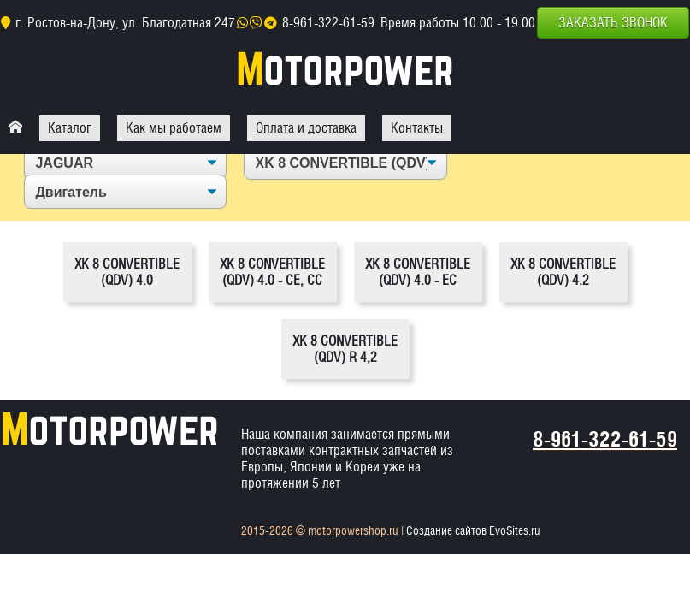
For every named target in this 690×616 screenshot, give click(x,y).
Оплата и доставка (306, 128)
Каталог (70, 128)
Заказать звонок (613, 23)
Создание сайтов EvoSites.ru (473, 530)
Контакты (417, 128)
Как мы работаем (174, 128)
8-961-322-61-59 (328, 23)
